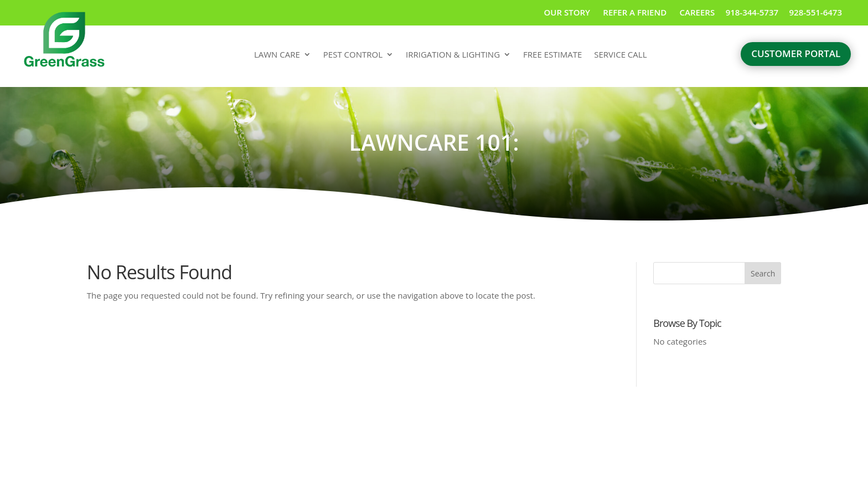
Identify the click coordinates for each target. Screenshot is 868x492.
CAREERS (697, 12)
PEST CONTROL (353, 55)
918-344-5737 (752, 12)
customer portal (796, 53)
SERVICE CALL (620, 55)
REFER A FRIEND (636, 12)
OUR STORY (567, 12)
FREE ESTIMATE (552, 55)
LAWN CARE (277, 55)
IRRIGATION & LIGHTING (453, 55)
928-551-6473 (816, 12)
